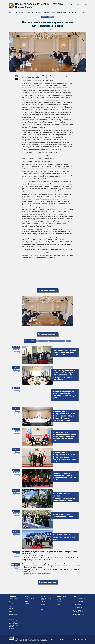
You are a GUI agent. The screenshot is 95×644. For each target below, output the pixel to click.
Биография (27, 602)
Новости (43, 603)
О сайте (62, 639)
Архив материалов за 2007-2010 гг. (79, 639)
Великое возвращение (13, 614)
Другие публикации (49, 582)
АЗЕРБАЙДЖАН (29, 12)
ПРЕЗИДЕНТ (39, 12)
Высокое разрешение (46, 290)
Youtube (78, 7)
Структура (59, 601)
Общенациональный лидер (14, 598)
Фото (71, 4)
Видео (77, 4)
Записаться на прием (77, 606)
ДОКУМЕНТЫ (19, 12)
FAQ (52, 639)
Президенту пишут (77, 600)
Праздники (11, 608)
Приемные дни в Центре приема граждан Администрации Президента (79, 603)
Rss (86, 7)
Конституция (11, 605)
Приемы (51, 17)
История (10, 600)
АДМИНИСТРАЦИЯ (62, 12)
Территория (11, 602)
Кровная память (12, 616)
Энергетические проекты (14, 618)
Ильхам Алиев (23, 7)
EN (86, 4)
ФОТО (68, 341)
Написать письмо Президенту (79, 598)
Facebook (81, 7)
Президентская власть (29, 598)
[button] (23, 311)
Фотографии (43, 605)
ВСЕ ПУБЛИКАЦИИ (30, 341)
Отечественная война (13, 613)
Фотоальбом (11, 628)
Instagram (75, 7)
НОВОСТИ (11, 12)
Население (11, 603)
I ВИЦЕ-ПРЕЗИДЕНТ (50, 12)
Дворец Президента (61, 603)
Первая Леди (27, 603)
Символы (11, 607)
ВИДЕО (60, 341)
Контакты (59, 605)
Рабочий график (28, 600)
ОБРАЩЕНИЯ (73, 12)
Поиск (84, 12)
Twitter (83, 7)
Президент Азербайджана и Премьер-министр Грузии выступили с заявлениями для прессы (64, 395)
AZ (82, 4)
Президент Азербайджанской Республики (39, 4)
